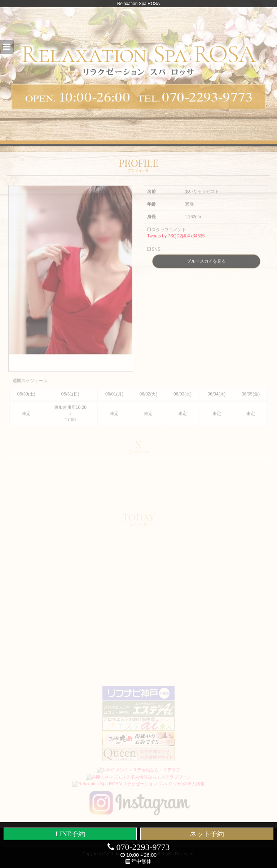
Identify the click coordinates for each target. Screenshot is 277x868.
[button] (7, 47)
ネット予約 (207, 834)
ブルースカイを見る (206, 268)
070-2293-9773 (139, 847)
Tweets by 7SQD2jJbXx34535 (176, 242)
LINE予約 (70, 834)
